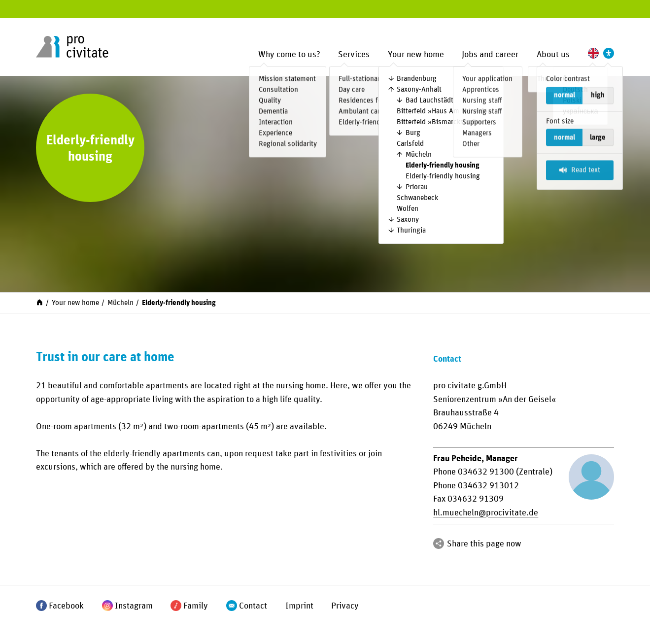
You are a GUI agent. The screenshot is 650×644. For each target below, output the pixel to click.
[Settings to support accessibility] (609, 53)
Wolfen (408, 209)
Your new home (416, 54)
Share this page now (484, 544)
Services (354, 54)
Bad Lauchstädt (429, 100)
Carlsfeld (410, 144)
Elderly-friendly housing (443, 165)
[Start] (40, 302)
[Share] (439, 543)
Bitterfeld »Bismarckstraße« (440, 122)
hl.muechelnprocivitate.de (486, 513)
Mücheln (419, 154)
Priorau (417, 187)
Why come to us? (289, 54)
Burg (413, 133)
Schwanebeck (417, 198)
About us (553, 54)
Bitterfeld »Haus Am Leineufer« (445, 111)
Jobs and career (490, 54)
